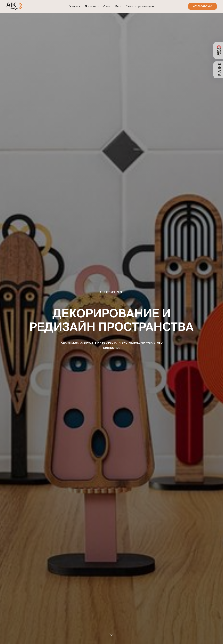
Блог (118, 6)
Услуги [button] (74, 6)
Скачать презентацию (140, 6)
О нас (107, 6)
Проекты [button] (91, 6)
